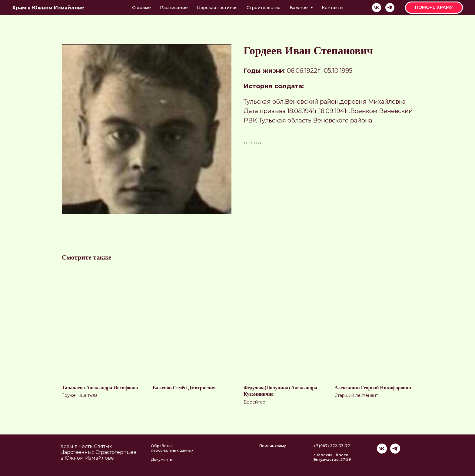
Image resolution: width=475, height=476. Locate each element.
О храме (141, 8)
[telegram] (390, 8)
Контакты (332, 8)
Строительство (264, 8)
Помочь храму (273, 446)
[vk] (377, 8)
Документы (162, 459)
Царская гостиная (217, 8)
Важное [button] (299, 8)
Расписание (174, 8)
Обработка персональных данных (172, 448)
